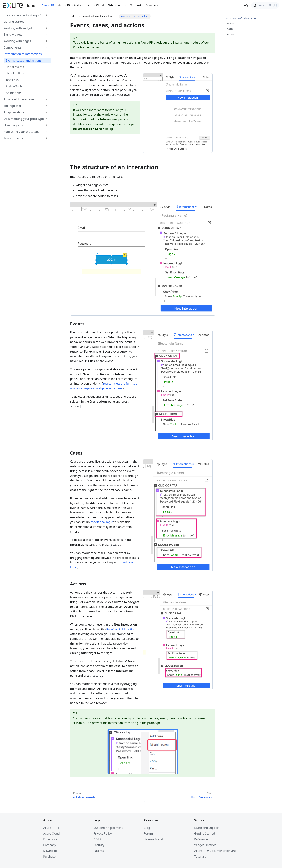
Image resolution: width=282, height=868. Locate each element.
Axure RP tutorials (71, 5)
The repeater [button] (12, 106)
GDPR (97, 839)
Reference (201, 839)
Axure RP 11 (51, 828)
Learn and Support (207, 828)
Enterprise (50, 839)
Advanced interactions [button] (19, 99)
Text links (12, 80)
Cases (230, 29)
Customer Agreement (108, 828)
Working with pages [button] (17, 41)
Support (136, 5)
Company (50, 845)
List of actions (15, 73)
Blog (147, 828)
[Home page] (74, 16)
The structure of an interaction (241, 18)
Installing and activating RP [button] (22, 15)
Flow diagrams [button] (14, 125)
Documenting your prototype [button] (24, 119)
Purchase (49, 856)
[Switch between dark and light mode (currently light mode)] (246, 5)
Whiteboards (117, 5)
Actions (231, 34)
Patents (99, 851)
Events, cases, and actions (24, 60)
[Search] (265, 5)
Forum (148, 833)
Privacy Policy (103, 833)
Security (99, 845)
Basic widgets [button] (13, 35)
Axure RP (48, 5)
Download (152, 5)
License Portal (153, 839)
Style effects (14, 86)
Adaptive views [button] (14, 112)
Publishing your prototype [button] (22, 132)
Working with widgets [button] (19, 28)
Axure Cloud (96, 5)
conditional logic (102, 522)
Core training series (86, 47)
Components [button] (12, 47)
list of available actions (121, 629)
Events (231, 24)
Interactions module (187, 42)
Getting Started (205, 833)
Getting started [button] (14, 22)
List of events (15, 67)
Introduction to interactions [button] (23, 54)
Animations (14, 93)
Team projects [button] (13, 138)
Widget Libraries (205, 845)
